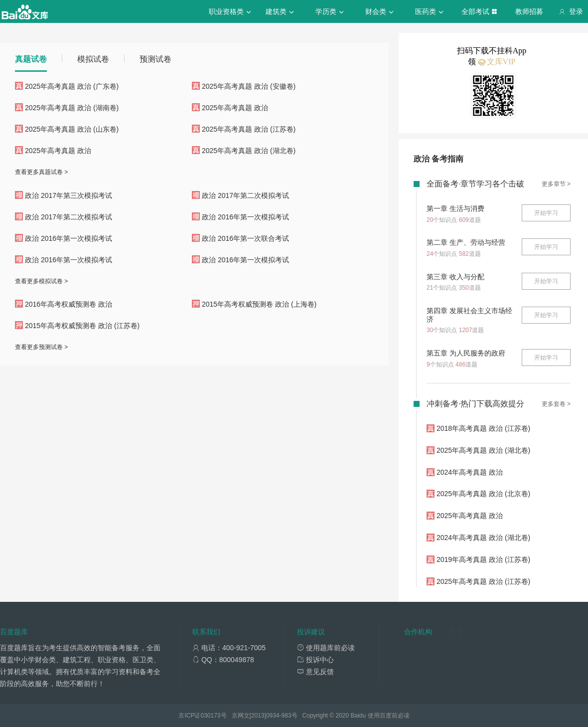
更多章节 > (556, 184)
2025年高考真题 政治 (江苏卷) (249, 129)
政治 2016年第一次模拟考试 (245, 217)
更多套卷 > (556, 404)
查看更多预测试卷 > (41, 347)
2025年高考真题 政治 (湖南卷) (72, 108)
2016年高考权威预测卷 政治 (69, 304)
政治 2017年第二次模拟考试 (245, 195)
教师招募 (529, 11)
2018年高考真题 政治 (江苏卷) (483, 428)
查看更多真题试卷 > (41, 172)
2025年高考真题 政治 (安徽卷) (249, 86)
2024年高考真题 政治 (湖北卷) (483, 538)
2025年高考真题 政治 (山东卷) (72, 129)
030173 (210, 716)
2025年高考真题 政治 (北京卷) (483, 494)
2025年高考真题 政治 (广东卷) (72, 86)
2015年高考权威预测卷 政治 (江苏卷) (82, 326)
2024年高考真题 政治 (470, 472)
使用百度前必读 (389, 716)
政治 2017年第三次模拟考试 (69, 195)
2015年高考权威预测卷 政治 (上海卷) (259, 304)
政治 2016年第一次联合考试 (245, 238)
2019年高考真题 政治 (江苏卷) (483, 559)
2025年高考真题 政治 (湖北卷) (249, 151)
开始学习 (546, 213)
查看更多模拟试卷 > (41, 281)
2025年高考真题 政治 (235, 108)
